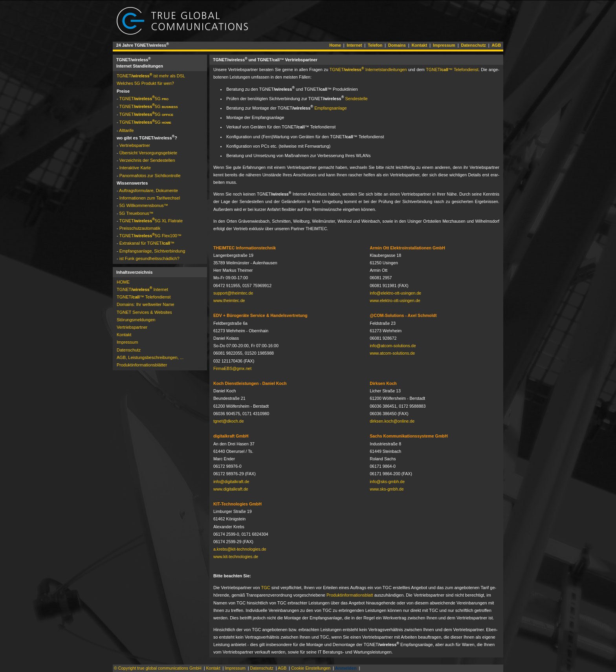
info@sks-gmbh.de (387, 482)
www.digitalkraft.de (231, 489)
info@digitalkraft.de (231, 482)
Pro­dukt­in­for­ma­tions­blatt (350, 595)
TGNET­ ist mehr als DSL (151, 76)
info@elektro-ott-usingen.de (395, 293)
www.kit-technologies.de (236, 557)
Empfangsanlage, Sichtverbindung (152, 251)
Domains (397, 45)
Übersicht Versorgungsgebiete (148, 153)
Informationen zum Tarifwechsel (150, 198)
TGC (265, 588)
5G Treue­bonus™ (137, 213)
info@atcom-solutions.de (393, 346)
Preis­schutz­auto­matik (140, 228)
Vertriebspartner (135, 145)
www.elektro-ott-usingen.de (395, 300)
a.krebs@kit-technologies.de (240, 549)
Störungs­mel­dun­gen (136, 320)
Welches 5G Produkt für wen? (145, 83)
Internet (355, 45)
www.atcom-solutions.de (392, 353)
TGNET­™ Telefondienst (144, 297)
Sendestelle (356, 99)
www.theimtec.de (229, 300)
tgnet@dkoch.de (229, 421)
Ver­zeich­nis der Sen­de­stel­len (147, 160)
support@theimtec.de (233, 293)
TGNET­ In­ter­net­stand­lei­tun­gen (368, 70)
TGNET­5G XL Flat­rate (151, 221)
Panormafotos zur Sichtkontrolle (150, 176)
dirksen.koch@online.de (392, 421)
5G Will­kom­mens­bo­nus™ (144, 205)
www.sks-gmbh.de (387, 489)
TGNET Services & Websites (144, 312)
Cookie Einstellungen (311, 668)
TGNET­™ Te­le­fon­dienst (452, 70)
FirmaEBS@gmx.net (232, 368)
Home (335, 45)
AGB (496, 45)
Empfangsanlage (331, 108)
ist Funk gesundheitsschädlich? (149, 258)
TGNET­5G (144, 99)
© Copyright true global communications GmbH (158, 668)
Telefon (375, 45)
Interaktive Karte (135, 168)
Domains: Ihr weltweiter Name (146, 304)
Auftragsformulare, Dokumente (148, 190)
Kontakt (420, 45)
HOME (123, 282)
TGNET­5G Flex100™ (150, 236)
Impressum (444, 45)
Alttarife (126, 130)
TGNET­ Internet (142, 289)
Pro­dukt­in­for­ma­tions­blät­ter (142, 365)
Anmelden (346, 668)
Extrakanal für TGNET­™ (147, 243)
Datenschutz (473, 45)
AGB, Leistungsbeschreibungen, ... (150, 357)
